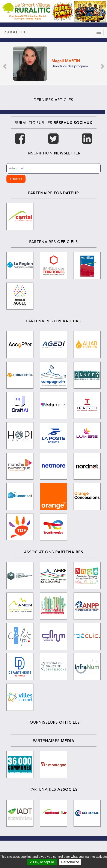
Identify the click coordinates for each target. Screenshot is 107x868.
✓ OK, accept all (42, 862)
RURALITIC (15, 32)
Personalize (70, 862)
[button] (4, 64)
